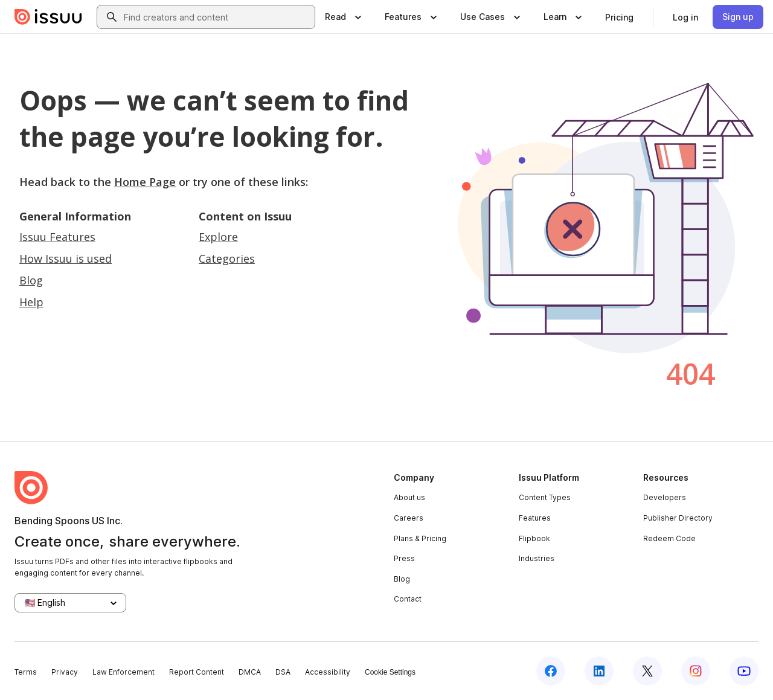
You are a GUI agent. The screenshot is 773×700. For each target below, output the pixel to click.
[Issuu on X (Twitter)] (647, 671)
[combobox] (217, 17)
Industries (537, 558)
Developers (665, 497)
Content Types (545, 497)
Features (535, 518)
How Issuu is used (66, 258)
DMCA (250, 672)
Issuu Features (57, 237)
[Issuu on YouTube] (744, 671)
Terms (26, 672)
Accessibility (328, 672)
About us (409, 497)
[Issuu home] (48, 17)
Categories (227, 258)
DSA (283, 672)
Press (404, 558)
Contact (408, 599)
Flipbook (534, 538)
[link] (619, 17)
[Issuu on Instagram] (696, 671)
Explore (218, 237)
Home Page (145, 182)
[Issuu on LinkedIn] (599, 671)
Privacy (65, 672)
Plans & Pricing (420, 538)
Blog (31, 280)
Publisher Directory (678, 518)
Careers (409, 518)
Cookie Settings (390, 672)
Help (31, 302)
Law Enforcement (123, 672)
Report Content (197, 672)
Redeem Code (669, 538)
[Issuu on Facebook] (551, 671)
